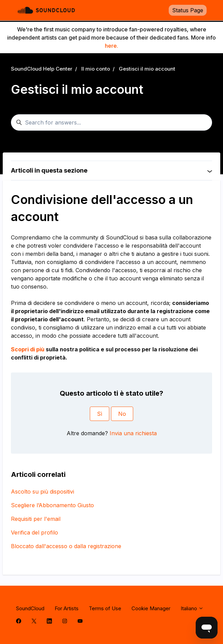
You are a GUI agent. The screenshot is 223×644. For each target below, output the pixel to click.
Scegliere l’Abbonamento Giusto (52, 505)
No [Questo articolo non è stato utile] (122, 414)
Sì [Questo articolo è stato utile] (100, 414)
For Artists (67, 608)
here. (111, 46)
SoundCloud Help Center (42, 69)
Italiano (192, 608)
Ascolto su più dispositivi (43, 492)
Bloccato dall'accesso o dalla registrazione (66, 546)
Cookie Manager (151, 608)
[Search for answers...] (111, 122)
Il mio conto (96, 69)
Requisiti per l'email (36, 519)
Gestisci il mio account (147, 69)
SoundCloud (30, 608)
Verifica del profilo (34, 532)
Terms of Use (105, 608)
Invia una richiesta (133, 433)
